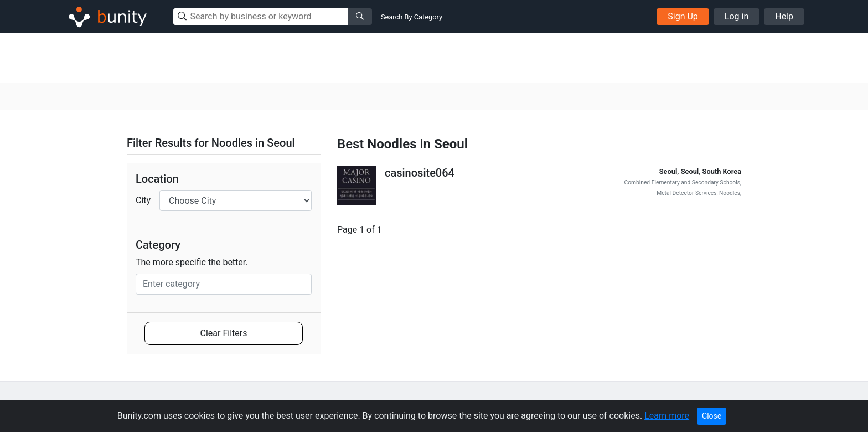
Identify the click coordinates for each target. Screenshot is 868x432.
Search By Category (412, 17)
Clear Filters (224, 333)
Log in (737, 16)
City (143, 200)
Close (712, 416)
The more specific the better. (192, 262)
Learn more (667, 416)
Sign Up (683, 16)
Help (784, 16)
